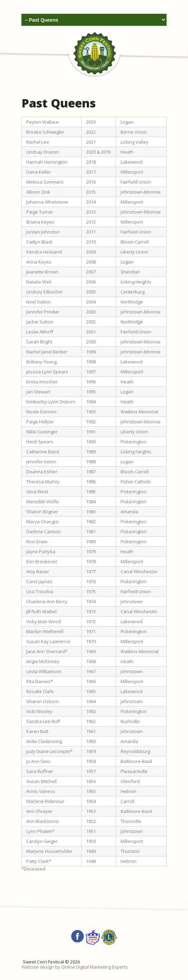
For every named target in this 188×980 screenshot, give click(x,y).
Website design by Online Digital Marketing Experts (75, 967)
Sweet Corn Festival (43, 962)
